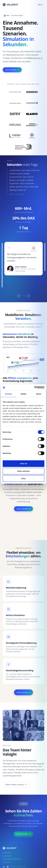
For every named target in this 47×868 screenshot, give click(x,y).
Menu (40, 5)
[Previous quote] (19, 296)
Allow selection (24, 471)
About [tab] (39, 394)
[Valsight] (10, 5)
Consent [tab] (8, 394)
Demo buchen (12, 70)
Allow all (23, 464)
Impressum (7, 853)
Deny (23, 478)
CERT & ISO (7, 862)
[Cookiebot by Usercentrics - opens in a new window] (34, 388)
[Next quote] (28, 296)
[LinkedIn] (4, 867)
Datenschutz (7, 856)
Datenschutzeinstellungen (12, 859)
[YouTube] (8, 867)
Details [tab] (23, 394)
